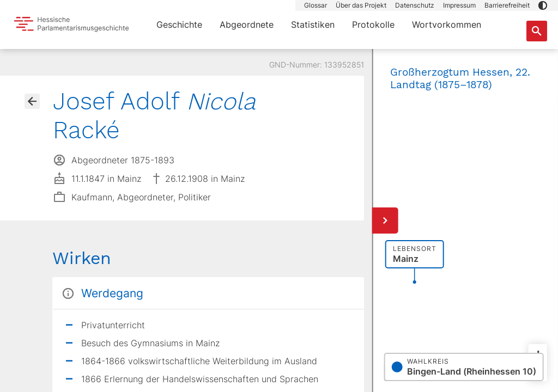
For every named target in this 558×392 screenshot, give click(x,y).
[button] (543, 5)
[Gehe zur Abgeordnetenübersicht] (32, 101)
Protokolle (373, 24)
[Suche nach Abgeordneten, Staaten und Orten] (537, 31)
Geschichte (179, 24)
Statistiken (313, 24)
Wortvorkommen (447, 24)
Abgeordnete (247, 24)
